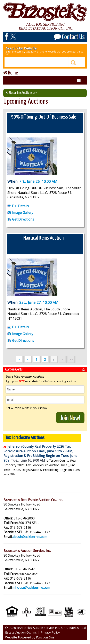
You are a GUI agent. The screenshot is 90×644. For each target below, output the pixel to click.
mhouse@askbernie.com (31, 588)
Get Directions (21, 219)
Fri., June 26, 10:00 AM (38, 181)
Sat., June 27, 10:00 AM (39, 302)
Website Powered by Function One (30, 637)
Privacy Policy (50, 632)
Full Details (18, 206)
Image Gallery (20, 213)
